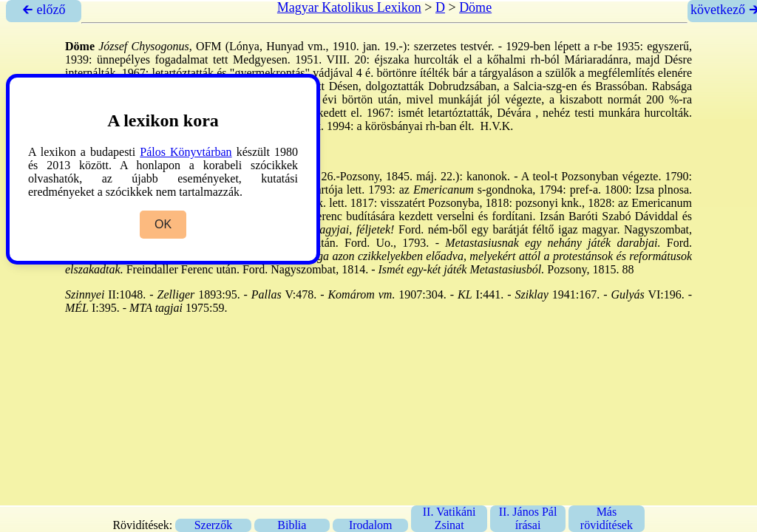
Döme (475, 7)
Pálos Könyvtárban (186, 152)
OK (163, 224)
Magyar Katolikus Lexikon (349, 7)
